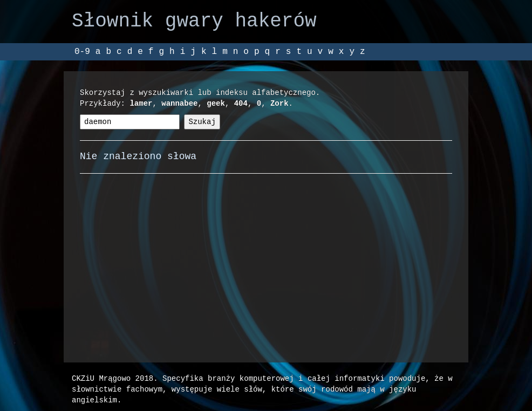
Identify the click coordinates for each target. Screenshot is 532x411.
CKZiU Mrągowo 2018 (112, 378)
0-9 (82, 52)
